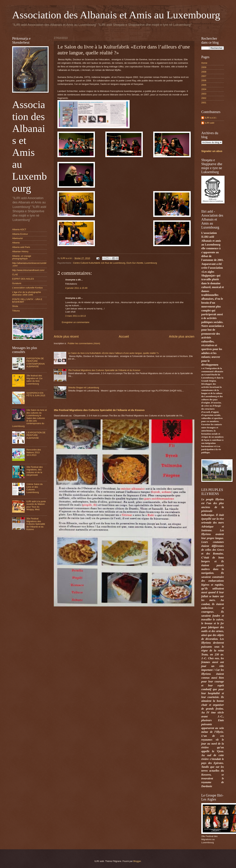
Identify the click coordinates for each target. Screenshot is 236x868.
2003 (204, 94)
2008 (204, 72)
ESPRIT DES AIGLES (23, 279)
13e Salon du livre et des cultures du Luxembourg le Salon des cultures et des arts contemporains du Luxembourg (29, 418)
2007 (204, 76)
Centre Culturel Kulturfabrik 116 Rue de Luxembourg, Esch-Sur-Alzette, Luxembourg (115, 263)
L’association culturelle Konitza (27, 288)
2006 (204, 80)
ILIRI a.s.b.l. (211, 118)
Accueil (124, 337)
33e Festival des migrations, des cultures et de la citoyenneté (35, 471)
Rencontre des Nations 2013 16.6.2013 (34, 452)
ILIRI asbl (209, 123)
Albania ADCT (19, 229)
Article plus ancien (182, 337)
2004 (204, 89)
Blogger (137, 861)
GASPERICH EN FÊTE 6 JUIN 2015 (36, 394)
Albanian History (20, 251)
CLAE (15, 274)
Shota (15, 306)
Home (204, 63)
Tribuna (16, 311)
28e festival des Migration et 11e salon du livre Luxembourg (34, 380)
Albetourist (17, 238)
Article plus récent (66, 337)
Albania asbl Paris (21, 247)
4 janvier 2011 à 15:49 (76, 288)
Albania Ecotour (20, 234)
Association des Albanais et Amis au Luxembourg (116, 15)
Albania (16, 243)
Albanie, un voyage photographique (22, 257)
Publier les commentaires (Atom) (84, 343)
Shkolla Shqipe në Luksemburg (83, 388)
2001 (204, 103)
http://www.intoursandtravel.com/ (28, 270)
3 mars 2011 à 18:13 (75, 316)
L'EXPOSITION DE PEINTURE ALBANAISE (36, 435)
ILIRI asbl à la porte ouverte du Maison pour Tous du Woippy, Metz (36, 505)
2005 (204, 85)
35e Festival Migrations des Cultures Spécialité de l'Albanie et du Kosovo (104, 370)
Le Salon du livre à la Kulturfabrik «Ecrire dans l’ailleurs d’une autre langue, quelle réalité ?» (113, 353)
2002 (204, 98)
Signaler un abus (212, 151)
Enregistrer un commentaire (76, 322)
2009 (204, 67)
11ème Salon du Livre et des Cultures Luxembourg (35, 488)
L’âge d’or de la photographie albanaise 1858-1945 (27, 293)
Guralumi (17, 283)
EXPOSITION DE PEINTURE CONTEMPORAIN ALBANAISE (35, 362)
